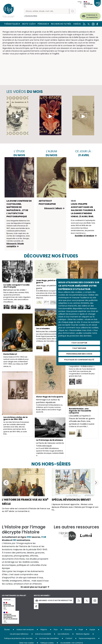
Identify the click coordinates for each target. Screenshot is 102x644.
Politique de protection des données (18, 638)
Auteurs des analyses (25, 630)
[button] (6, 483)
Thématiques (11, 24)
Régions (44, 630)
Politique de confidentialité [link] (79, 360)
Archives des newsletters (49, 638)
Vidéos (77, 24)
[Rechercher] (47, 11)
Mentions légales (83, 634)
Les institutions (64, 634)
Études (7, 630)
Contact (69, 638)
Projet (81, 630)
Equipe (92, 630)
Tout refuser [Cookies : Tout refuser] (79, 348)
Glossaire (68, 630)
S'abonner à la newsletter (92, 16)
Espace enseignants (87, 638)
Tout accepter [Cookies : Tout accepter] (79, 343)
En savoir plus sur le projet (34, 587)
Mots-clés (28, 24)
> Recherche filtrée (31, 16)
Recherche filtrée (61, 24)
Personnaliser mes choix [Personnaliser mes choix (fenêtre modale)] (79, 354)
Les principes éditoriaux (19, 634)
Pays (56, 630)
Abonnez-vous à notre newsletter (54, 600)
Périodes (42, 24)
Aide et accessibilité (43, 634)
